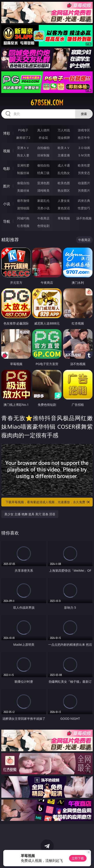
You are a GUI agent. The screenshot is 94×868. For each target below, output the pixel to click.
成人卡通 (64, 165)
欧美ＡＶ (64, 148)
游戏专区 (84, 130)
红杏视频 (23, 226)
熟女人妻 (23, 155)
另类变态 (84, 173)
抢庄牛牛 (84, 138)
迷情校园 (23, 208)
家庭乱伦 (43, 201)
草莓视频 (64, 218)
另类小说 (43, 208)
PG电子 (23, 130)
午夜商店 (43, 218)
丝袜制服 (43, 155)
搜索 (84, 114)
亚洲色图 (43, 183)
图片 (7, 186)
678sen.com (47, 103)
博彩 (7, 133)
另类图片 (84, 190)
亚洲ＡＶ (23, 148)
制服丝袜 (23, 173)
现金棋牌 (64, 138)
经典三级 (43, 173)
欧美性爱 (84, 165)
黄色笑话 (64, 208)
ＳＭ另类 (84, 155)
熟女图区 (64, 190)
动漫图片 (84, 183)
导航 (7, 221)
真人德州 (43, 130)
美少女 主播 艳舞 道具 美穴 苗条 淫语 (30, 514)
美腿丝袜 (23, 190)
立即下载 (78, 858)
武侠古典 (84, 201)
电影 (7, 169)
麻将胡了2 (23, 138)
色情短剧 (43, 226)
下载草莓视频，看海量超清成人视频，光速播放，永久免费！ (48, 502)
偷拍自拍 (43, 165)
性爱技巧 (84, 208)
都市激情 (23, 201)
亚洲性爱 (23, 165)
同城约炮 (23, 218)
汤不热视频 (84, 218)
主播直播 (64, 155)
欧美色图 (64, 183)
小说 (7, 204)
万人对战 (64, 130)
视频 (7, 151)
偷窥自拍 (23, 183)
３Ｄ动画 (84, 148)
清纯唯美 (43, 190)
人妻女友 (64, 201)
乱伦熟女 (64, 173)
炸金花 (43, 138)
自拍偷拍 (43, 148)
